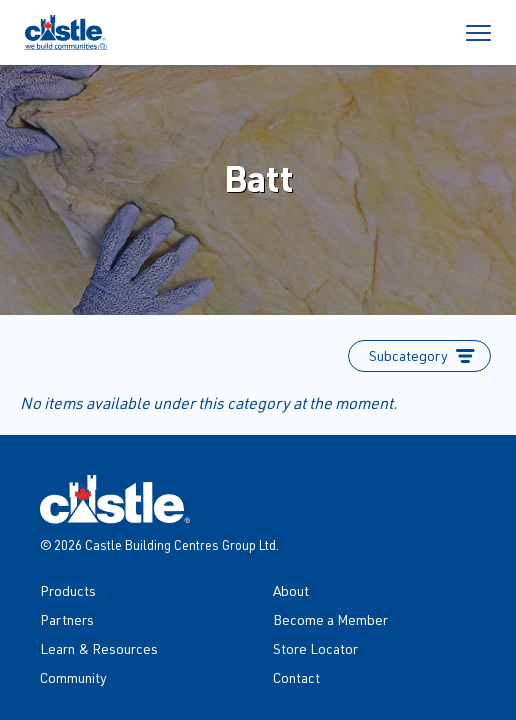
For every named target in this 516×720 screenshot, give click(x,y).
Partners (67, 619)
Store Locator (315, 648)
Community (73, 677)
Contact (296, 677)
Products (68, 590)
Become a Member (330, 619)
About (291, 590)
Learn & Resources (99, 648)
